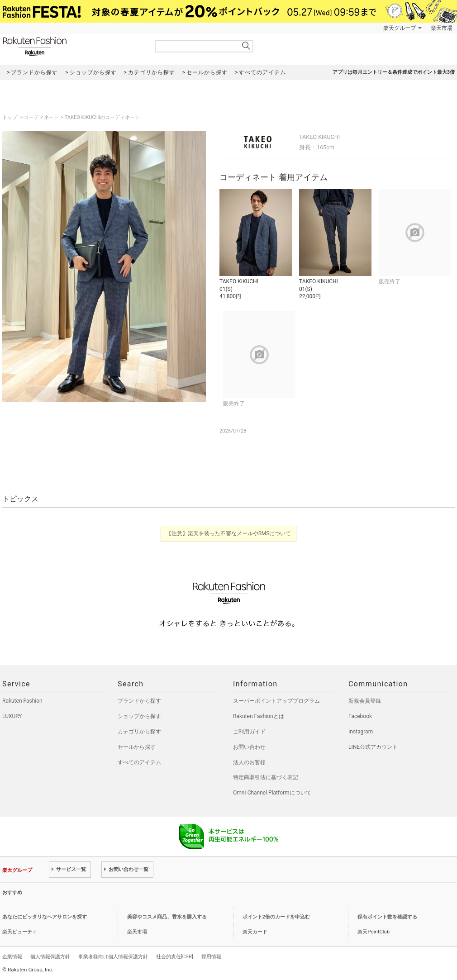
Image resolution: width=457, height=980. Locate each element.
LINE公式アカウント (373, 747)
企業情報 (12, 956)
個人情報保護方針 (50, 956)
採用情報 (211, 956)
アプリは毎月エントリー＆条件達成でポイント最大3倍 (394, 72)
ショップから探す (139, 716)
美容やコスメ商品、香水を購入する (167, 917)
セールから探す (137, 747)
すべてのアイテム (139, 762)
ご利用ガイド (249, 732)
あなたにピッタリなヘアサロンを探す (45, 917)
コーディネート (41, 117)
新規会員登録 (365, 701)
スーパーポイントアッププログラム (276, 701)
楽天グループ (400, 28)
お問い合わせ (249, 747)
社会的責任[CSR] (175, 956)
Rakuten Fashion (72, 46)
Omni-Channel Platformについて (272, 793)
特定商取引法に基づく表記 (266, 777)
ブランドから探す (139, 701)
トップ (10, 117)
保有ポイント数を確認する (387, 917)
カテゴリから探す (139, 732)
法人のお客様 (249, 762)
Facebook (360, 716)
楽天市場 (442, 28)
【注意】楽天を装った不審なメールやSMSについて (229, 533)
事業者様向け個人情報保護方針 (113, 956)
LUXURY (12, 716)
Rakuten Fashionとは (259, 716)
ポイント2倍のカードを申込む (276, 917)
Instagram (361, 732)
